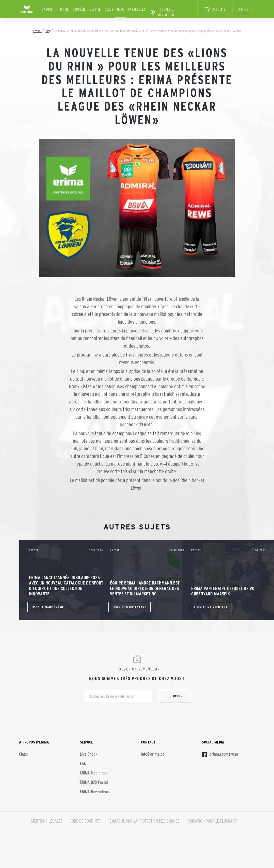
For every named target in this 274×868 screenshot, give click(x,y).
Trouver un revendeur (162, 12)
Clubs (109, 9)
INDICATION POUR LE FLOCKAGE (212, 821)
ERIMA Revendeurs (95, 792)
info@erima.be (153, 754)
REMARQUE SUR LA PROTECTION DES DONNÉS (143, 821)
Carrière (79, 9)
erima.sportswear (220, 754)
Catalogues (137, 9)
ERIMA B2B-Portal (94, 782)
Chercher (175, 696)
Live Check (89, 754)
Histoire (63, 9)
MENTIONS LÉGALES (47, 821)
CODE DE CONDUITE (85, 821)
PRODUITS (214, 10)
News (121, 9)
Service (95, 9)
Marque (47, 9)
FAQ (83, 764)
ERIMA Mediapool (94, 773)
